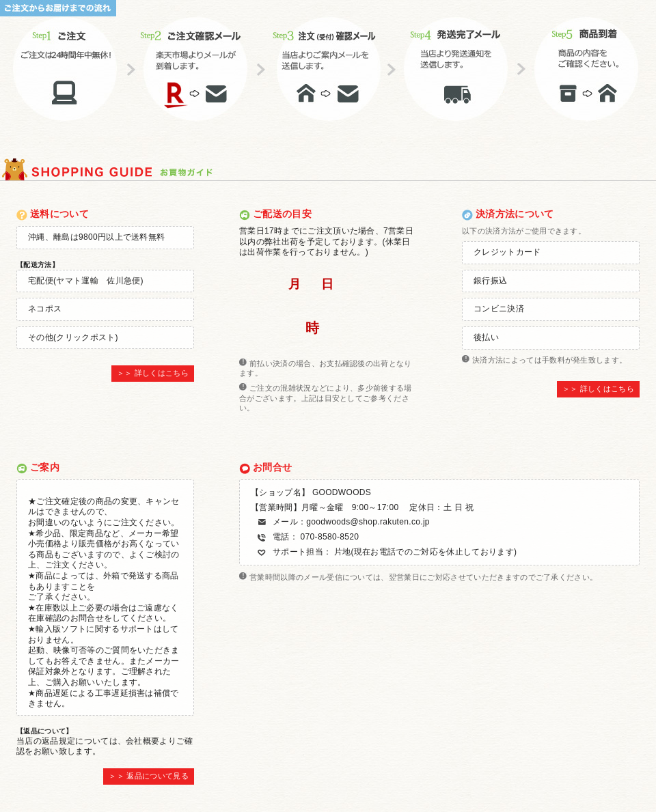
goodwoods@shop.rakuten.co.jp (368, 522)
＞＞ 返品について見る (149, 776)
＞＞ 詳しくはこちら (153, 373)
